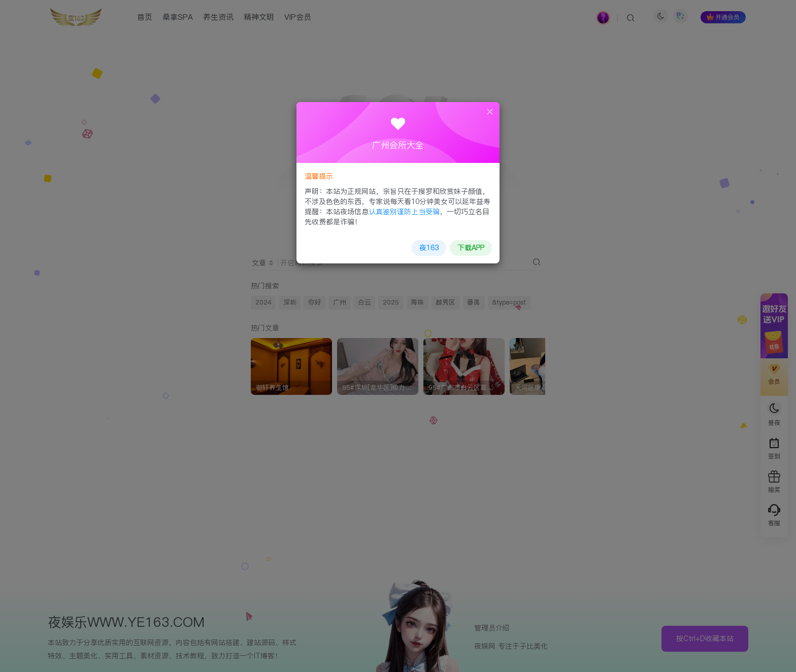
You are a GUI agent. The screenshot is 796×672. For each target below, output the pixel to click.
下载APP (470, 247)
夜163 (429, 247)
